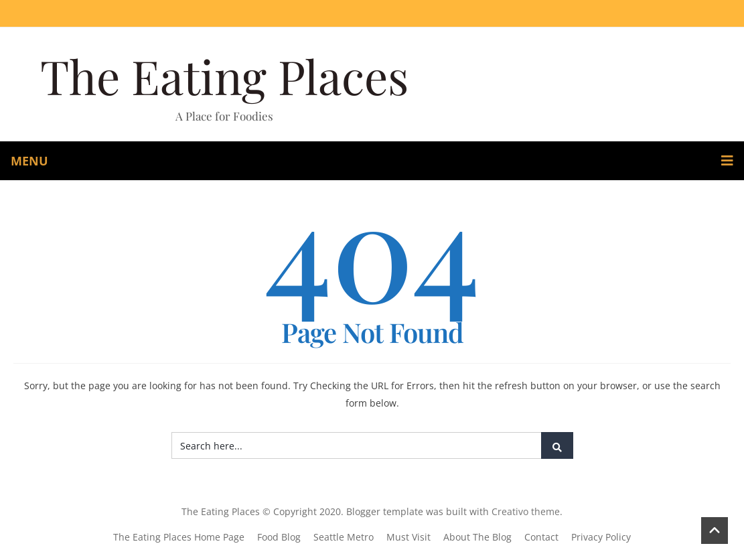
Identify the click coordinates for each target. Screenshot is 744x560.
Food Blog (279, 537)
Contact (541, 537)
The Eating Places (224, 76)
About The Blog (477, 537)
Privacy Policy (601, 537)
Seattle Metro (344, 537)
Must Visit (408, 537)
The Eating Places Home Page (179, 537)
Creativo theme (526, 511)
